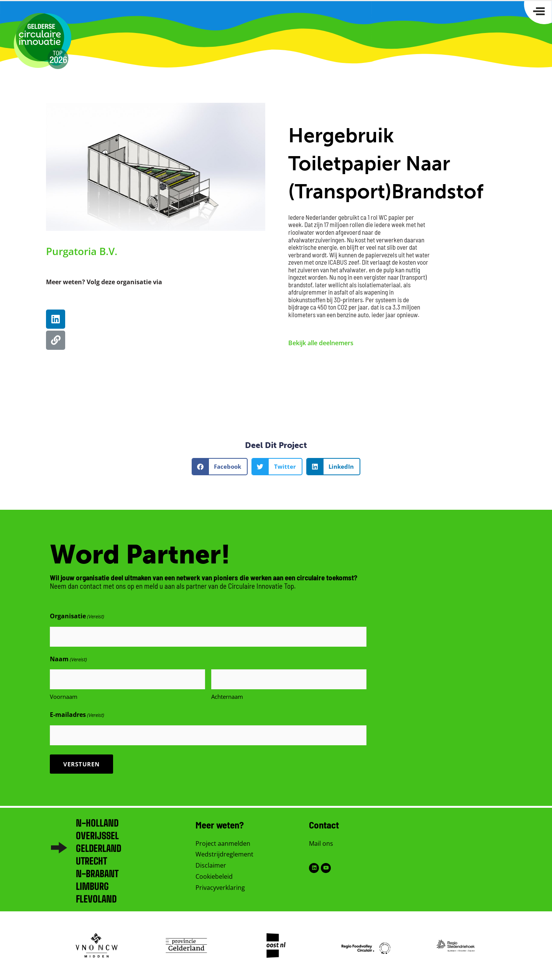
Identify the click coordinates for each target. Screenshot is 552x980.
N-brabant (97, 874)
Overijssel (97, 836)
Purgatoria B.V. (82, 251)
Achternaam (227, 697)
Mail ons (321, 843)
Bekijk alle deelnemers (321, 343)
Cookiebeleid (214, 876)
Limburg (92, 886)
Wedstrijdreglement (224, 854)
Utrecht (91, 861)
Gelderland (99, 848)
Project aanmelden (223, 843)
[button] (220, 467)
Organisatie (77, 617)
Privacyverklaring (220, 888)
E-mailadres (77, 715)
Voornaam (64, 697)
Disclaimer (211, 865)
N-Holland (97, 823)
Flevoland (96, 899)
